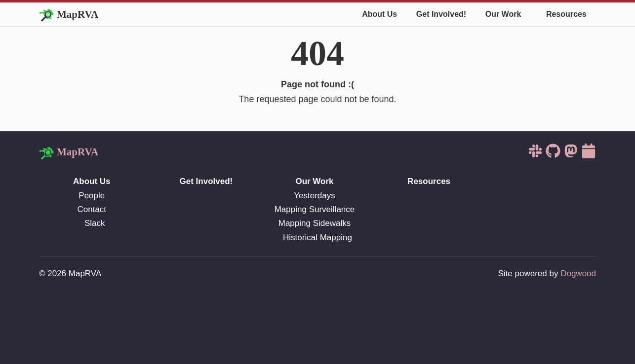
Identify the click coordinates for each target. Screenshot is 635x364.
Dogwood (578, 273)
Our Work (503, 14)
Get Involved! (441, 14)
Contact (92, 209)
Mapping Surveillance (315, 209)
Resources (566, 14)
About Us (379, 14)
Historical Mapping (317, 237)
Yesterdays (314, 196)
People (92, 196)
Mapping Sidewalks (315, 223)
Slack (95, 223)
